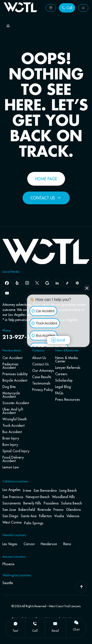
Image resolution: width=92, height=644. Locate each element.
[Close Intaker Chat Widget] (87, 288)
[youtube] (7, 293)
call (35, 631)
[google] (47, 283)
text (15, 631)
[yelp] (17, 283)
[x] (37, 283)
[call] (35, 624)
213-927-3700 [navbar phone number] (21, 337)
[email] (55, 624)
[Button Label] (51, 8)
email (55, 631)
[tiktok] (67, 283)
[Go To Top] (81, 587)
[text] (15, 624)
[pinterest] (77, 283)
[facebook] (7, 283)
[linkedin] (57, 283)
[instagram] (27, 283)
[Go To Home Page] (20, 11)
